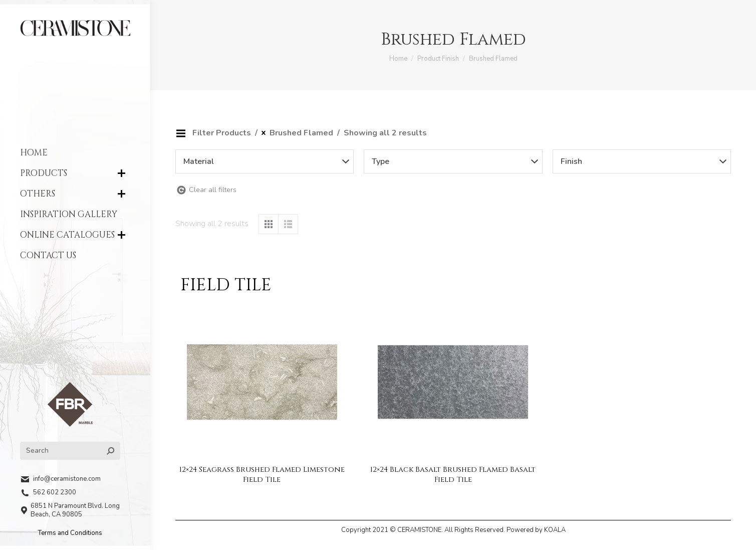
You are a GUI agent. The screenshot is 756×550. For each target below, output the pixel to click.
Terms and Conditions (70, 533)
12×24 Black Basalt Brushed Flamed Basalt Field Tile (453, 475)
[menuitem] (75, 153)
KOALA (555, 530)
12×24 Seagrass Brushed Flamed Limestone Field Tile (262, 475)
